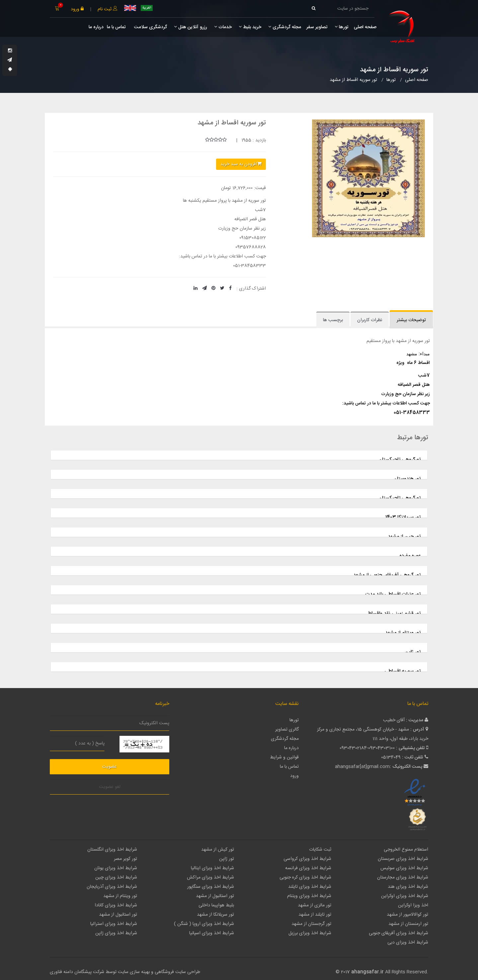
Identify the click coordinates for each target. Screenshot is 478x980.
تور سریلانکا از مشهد (215, 915)
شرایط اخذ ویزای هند (408, 887)
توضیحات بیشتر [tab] (411, 320)
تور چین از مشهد (404, 537)
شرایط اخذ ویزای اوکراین (405, 896)
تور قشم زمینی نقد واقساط (394, 614)
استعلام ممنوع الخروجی (406, 850)
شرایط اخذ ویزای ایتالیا (212, 868)
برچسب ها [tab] (333, 320)
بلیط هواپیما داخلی (216, 905)
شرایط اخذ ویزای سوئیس (404, 868)
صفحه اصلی (365, 27)
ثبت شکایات (320, 850)
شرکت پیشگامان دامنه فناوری (77, 972)
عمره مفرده (410, 556)
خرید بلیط (250, 27)
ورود (77, 9)
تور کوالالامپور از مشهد (407, 915)
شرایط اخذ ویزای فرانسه (308, 868)
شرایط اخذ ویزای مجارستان (403, 877)
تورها (342, 27)
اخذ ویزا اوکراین (413, 905)
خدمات (223, 27)
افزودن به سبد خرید (241, 164)
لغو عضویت (110, 787)
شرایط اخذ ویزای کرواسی (307, 859)
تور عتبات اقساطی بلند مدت (393, 594)
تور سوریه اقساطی (402, 671)
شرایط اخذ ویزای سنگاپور (211, 887)
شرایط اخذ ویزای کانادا (116, 905)
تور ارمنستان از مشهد (408, 924)
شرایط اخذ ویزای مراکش (210, 877)
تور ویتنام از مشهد (403, 633)
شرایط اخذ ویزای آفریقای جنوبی (398, 933)
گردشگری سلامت (150, 27)
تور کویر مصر (125, 859)
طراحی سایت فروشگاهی (177, 972)
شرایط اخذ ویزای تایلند (310, 887)
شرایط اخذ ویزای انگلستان (112, 850)
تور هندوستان (407, 479)
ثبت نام (108, 9)
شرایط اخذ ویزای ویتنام (309, 896)
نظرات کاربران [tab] (370, 320)
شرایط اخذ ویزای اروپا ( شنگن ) (204, 924)
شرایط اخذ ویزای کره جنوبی (305, 877)
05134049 (391, 757)
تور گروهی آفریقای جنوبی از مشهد (387, 575)
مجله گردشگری (285, 27)
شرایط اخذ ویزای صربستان (403, 859)
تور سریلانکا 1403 (403, 517)
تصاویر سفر (317, 27)
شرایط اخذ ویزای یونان (116, 868)
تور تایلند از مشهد (315, 915)
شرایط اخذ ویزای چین (116, 877)
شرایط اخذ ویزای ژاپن (116, 933)
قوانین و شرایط (284, 757)
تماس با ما (116, 27)
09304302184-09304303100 (367, 748)
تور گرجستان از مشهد (311, 924)
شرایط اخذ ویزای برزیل (310, 933)
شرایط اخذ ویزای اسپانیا (212, 933)
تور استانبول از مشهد (215, 896)
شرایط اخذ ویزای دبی (408, 943)
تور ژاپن (413, 652)
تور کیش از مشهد (218, 850)
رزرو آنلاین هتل (191, 27)
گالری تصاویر (287, 730)
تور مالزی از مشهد (315, 905)
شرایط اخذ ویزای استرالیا (114, 924)
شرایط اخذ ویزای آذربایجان (112, 887)
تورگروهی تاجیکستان (399, 460)
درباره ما (96, 27)
